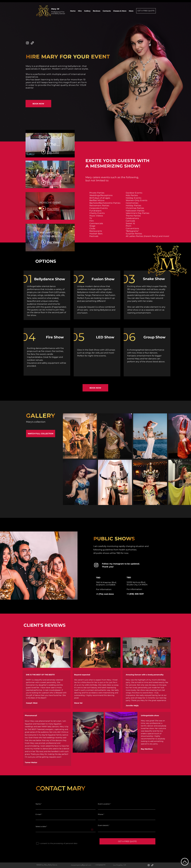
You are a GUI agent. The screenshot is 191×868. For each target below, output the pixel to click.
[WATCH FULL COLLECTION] (41, 434)
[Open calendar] (92, 830)
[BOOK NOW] (38, 104)
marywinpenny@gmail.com (81, 865)
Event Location (104, 804)
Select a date (42, 827)
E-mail (38, 814)
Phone (101, 814)
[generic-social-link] (32, 43)
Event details (103, 825)
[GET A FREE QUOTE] (146, 11)
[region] (47, 296)
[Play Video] (50, 183)
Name (38, 804)
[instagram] (27, 43)
